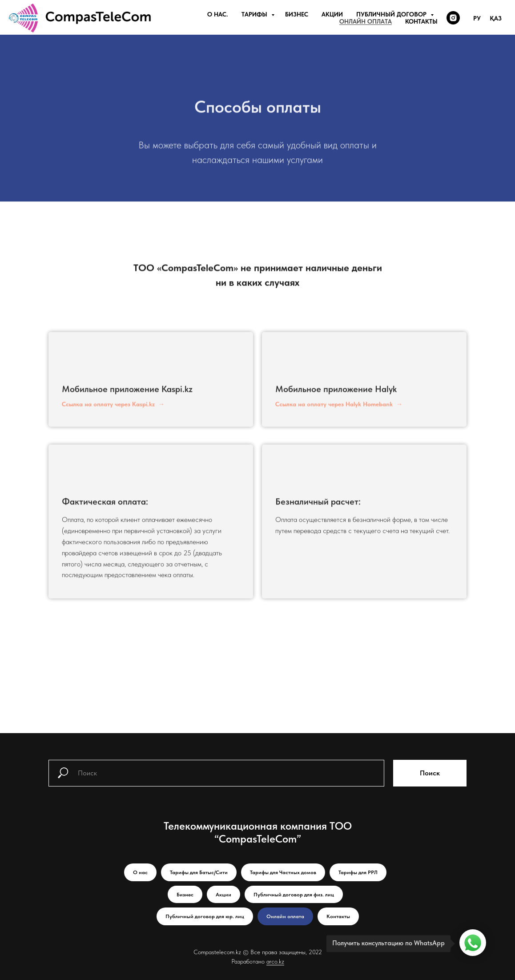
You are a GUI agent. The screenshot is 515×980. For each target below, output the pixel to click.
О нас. (218, 14)
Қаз (496, 18)
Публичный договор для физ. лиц (294, 895)
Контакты (421, 21)
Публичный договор (392, 14)
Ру (477, 18)
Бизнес (297, 14)
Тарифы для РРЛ (358, 872)
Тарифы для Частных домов (283, 872)
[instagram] (453, 18)
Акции (332, 14)
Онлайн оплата (366, 21)
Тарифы (255, 14)
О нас (140, 872)
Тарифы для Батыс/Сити (199, 872)
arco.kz (275, 961)
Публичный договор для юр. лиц (205, 916)
